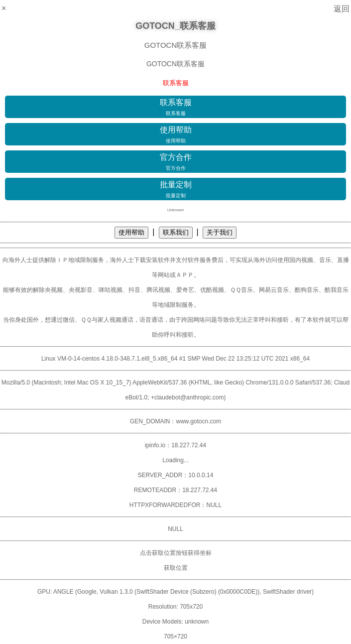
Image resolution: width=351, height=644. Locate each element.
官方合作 (175, 162)
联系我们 (176, 232)
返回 (342, 9)
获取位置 (176, 568)
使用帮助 (175, 135)
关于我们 (220, 232)
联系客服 (175, 108)
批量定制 (175, 190)
